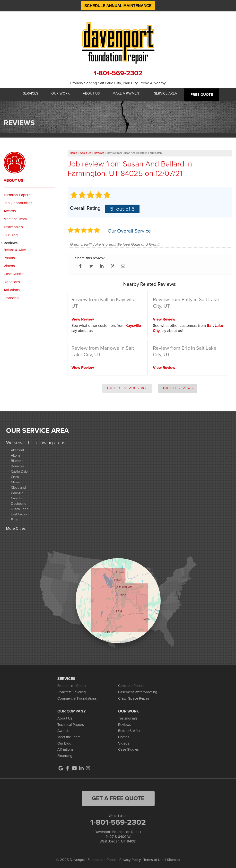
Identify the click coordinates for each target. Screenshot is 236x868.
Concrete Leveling (72, 691)
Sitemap (173, 858)
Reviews (11, 242)
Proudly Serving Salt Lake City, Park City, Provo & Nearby (118, 83)
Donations (12, 280)
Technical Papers (17, 193)
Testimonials (13, 226)
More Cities (16, 527)
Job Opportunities (18, 201)
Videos (9, 264)
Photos (9, 256)
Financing (11, 296)
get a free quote (118, 797)
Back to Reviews (178, 387)
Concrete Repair (131, 685)
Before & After (15, 248)
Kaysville (133, 324)
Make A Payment (129, 94)
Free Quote (205, 94)
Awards (10, 209)
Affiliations (12, 288)
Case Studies (14, 272)
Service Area (168, 94)
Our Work (60, 94)
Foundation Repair (72, 685)
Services (29, 94)
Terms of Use (154, 858)
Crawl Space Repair (134, 697)
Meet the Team (15, 217)
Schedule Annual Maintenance (118, 6)
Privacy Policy (130, 858)
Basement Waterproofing (138, 691)
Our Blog (11, 234)
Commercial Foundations (77, 697)
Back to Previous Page (127, 387)
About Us (92, 94)
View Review (83, 318)
